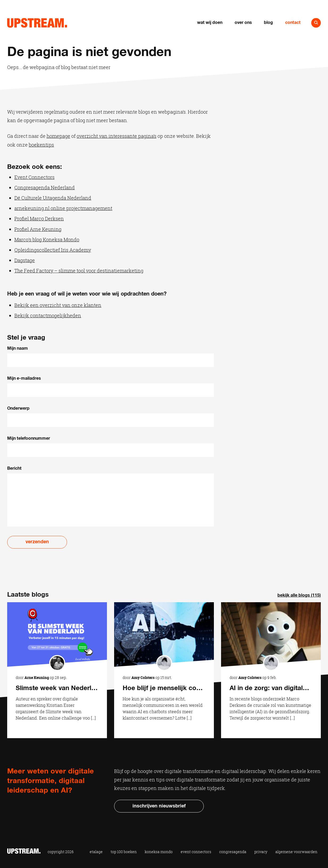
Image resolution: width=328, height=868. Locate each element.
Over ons (243, 23)
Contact (293, 23)
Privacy (261, 852)
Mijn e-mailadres (24, 378)
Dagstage (25, 260)
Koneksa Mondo (159, 852)
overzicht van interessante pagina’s (117, 136)
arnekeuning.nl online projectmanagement (63, 208)
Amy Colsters (143, 677)
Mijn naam (18, 348)
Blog (268, 23)
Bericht (14, 468)
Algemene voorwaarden (296, 852)
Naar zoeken (316, 23)
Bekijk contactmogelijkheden (48, 315)
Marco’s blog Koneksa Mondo (47, 240)
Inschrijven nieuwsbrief (159, 806)
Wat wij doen (210, 23)
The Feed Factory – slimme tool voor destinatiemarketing (79, 271)
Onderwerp (18, 408)
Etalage (96, 852)
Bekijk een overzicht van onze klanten (58, 305)
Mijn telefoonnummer (29, 438)
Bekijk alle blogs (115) (299, 595)
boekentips (41, 145)
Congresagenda (233, 852)
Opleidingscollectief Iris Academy (53, 250)
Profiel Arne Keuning (38, 229)
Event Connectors (34, 177)
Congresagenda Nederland (45, 187)
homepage (58, 136)
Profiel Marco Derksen (39, 219)
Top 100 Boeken (124, 852)
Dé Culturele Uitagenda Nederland (53, 198)
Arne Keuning (37, 677)
